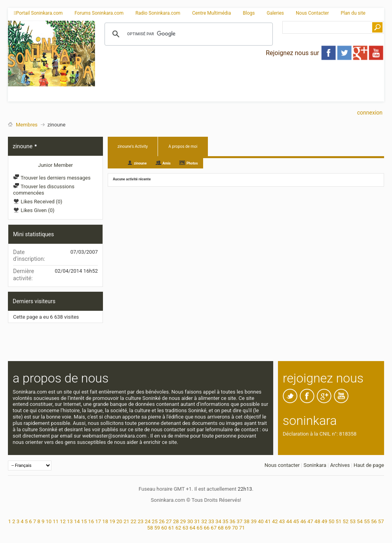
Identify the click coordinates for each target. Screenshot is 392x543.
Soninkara (315, 465)
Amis (167, 163)
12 (63, 521)
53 (353, 521)
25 (155, 521)
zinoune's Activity (133, 146)
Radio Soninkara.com (158, 13)
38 (247, 521)
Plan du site (353, 13)
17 (98, 521)
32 (204, 521)
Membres (27, 125)
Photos (192, 163)
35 (225, 521)
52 (346, 521)
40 (261, 521)
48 (317, 521)
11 (56, 521)
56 (374, 521)
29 (183, 521)
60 (164, 528)
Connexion (370, 113)
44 (289, 521)
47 (310, 521)
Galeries (275, 13)
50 (332, 521)
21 (127, 521)
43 (282, 521)
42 (275, 521)
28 (176, 521)
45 (296, 521)
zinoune (140, 163)
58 (150, 528)
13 (70, 521)
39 (254, 521)
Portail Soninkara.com (38, 13)
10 (49, 521)
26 (162, 521)
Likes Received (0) (38, 202)
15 (84, 521)
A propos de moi (183, 146)
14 (77, 521)
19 (112, 521)
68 (221, 528)
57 (381, 521)
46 (303, 521)
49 (324, 521)
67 (214, 528)
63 (186, 528)
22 (134, 521)
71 (242, 528)
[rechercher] (187, 34)
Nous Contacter (312, 13)
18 (105, 521)
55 (367, 521)
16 (91, 521)
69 (228, 528)
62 (178, 528)
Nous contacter (282, 465)
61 (171, 528)
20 (119, 521)
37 (240, 521)
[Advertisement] (181, 77)
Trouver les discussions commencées (44, 190)
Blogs (249, 13)
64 (193, 528)
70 (235, 528)
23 (141, 521)
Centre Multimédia (211, 13)
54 (360, 521)
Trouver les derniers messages (52, 178)
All (115, 163)
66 (206, 528)
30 (190, 521)
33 (211, 521)
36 (233, 521)
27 (169, 521)
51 (339, 521)
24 (147, 521)
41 (268, 521)
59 (157, 528)
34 (218, 521)
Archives (340, 465)
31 (197, 521)
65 (200, 528)
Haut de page (369, 465)
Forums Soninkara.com (99, 13)
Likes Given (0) (34, 210)
